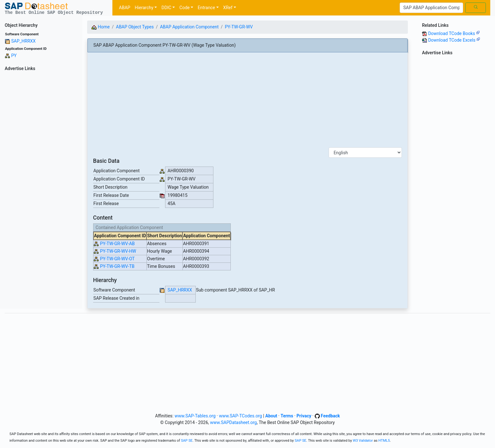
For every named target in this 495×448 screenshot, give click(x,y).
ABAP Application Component (189, 27)
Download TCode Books (454, 33)
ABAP (125, 8)
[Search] (431, 8)
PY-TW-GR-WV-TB (117, 266)
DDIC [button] (166, 8)
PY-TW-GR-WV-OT (117, 259)
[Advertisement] (41, 168)
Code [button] (184, 8)
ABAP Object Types (135, 27)
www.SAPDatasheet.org (233, 422)
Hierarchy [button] (144, 8)
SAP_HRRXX (23, 41)
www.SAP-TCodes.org (240, 416)
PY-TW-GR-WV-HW (118, 251)
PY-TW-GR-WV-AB (117, 244)
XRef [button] (228, 8)
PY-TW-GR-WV (239, 27)
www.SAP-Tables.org (195, 416)
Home (101, 27)
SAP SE (187, 441)
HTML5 (384, 441)
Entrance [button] (206, 8)
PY (14, 56)
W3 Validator (363, 441)
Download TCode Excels (454, 40)
